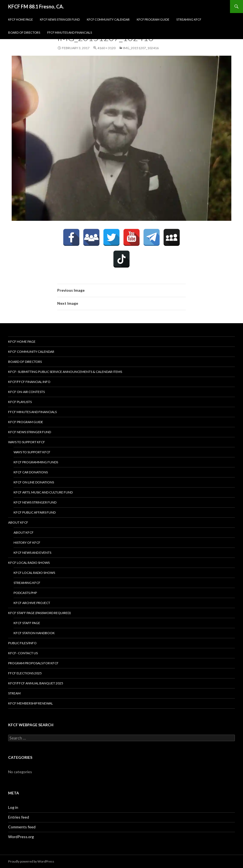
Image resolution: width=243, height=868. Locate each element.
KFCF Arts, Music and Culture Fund (43, 492)
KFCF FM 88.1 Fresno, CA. (36, 7)
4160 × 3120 (106, 48)
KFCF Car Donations (31, 472)
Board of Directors (24, 32)
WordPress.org (21, 837)
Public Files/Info (22, 643)
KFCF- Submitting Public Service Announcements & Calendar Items (65, 372)
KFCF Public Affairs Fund (35, 512)
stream (14, 693)
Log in (13, 807)
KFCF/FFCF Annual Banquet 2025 (36, 683)
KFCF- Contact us (23, 653)
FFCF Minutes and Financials (70, 32)
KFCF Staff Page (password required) (39, 613)
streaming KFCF (189, 19)
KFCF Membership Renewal (31, 703)
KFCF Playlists (20, 402)
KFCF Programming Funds (36, 462)
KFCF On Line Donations (34, 482)
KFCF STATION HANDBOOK (34, 633)
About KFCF (18, 522)
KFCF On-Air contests (26, 392)
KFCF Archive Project (32, 603)
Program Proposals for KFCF (33, 663)
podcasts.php (25, 593)
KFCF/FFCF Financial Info (29, 382)
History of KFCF (27, 542)
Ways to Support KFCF (27, 442)
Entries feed (19, 817)
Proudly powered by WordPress (31, 861)
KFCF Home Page (20, 19)
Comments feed (22, 827)
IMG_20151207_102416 (141, 48)
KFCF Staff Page (27, 623)
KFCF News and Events (32, 553)
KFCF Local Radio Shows (29, 563)
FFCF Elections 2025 (25, 673)
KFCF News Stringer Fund (60, 19)
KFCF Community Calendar (108, 19)
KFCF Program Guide (153, 19)
